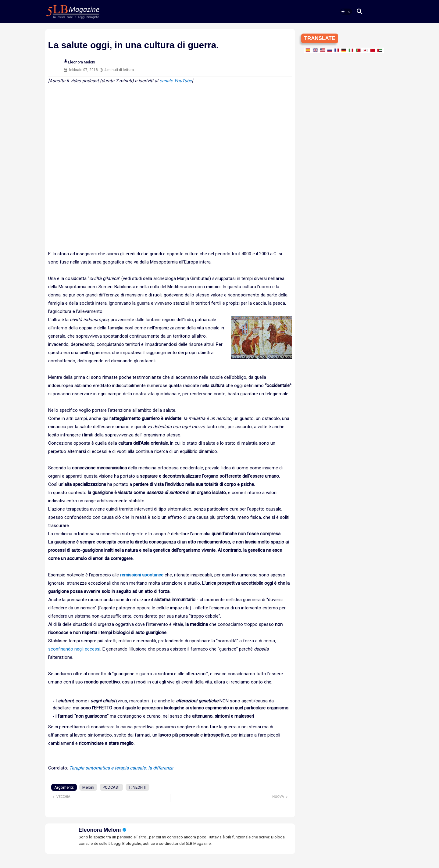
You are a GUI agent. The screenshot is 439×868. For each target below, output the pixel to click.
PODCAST (111, 787)
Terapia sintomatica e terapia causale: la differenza (121, 768)
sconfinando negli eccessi (74, 649)
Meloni (88, 787)
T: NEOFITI (137, 787)
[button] (346, 12)
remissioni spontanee (142, 575)
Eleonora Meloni (100, 830)
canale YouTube (176, 81)
